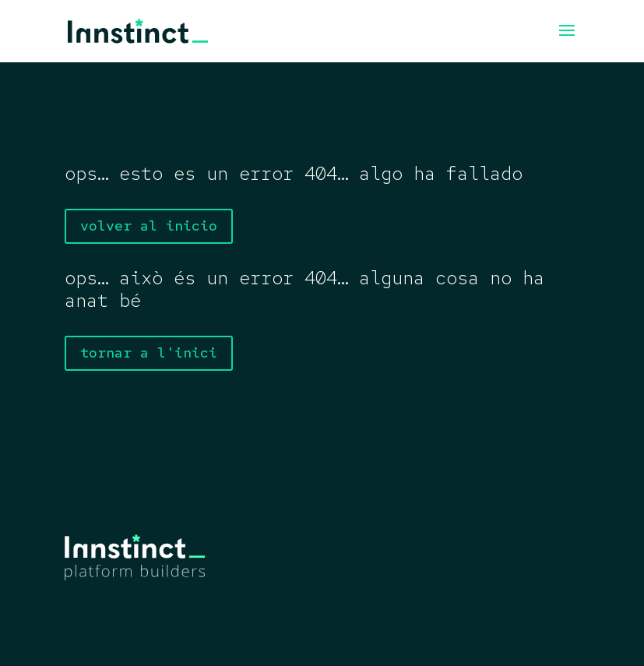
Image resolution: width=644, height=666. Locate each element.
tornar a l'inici (149, 352)
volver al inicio (149, 226)
